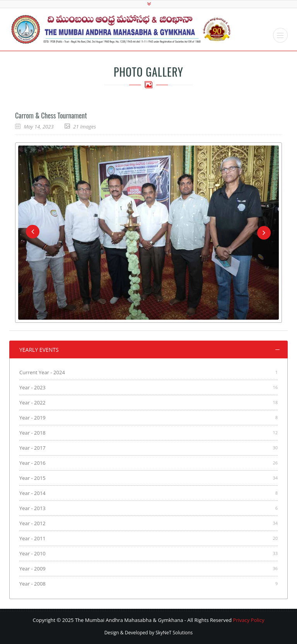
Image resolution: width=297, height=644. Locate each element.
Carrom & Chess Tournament (51, 115)
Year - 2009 (32, 569)
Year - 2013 (32, 508)
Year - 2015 (32, 478)
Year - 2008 (32, 584)
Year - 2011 (32, 538)
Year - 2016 (32, 463)
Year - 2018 (32, 433)
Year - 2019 (32, 418)
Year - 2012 (32, 523)
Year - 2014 (32, 493)
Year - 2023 (32, 387)
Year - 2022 (32, 402)
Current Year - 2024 (42, 372)
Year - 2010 (32, 553)
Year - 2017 (32, 448)
